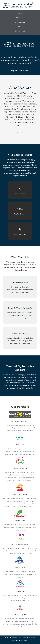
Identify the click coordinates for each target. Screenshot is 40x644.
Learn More (20, 132)
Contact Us (20, 31)
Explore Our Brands (20, 71)
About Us (20, 18)
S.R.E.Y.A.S (25, 641)
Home (20, 13)
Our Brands (20, 22)
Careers (20, 27)
